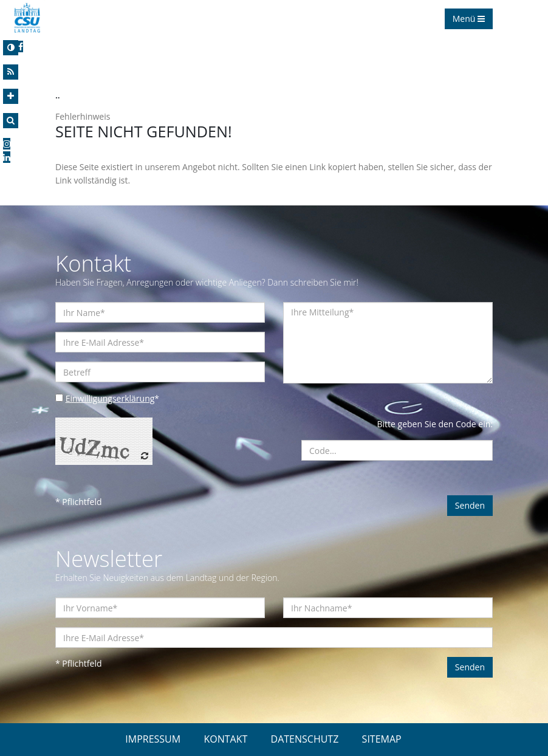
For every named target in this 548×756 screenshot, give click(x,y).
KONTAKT (225, 739)
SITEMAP (382, 739)
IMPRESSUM (153, 739)
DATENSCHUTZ (305, 739)
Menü (469, 19)
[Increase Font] (11, 96)
